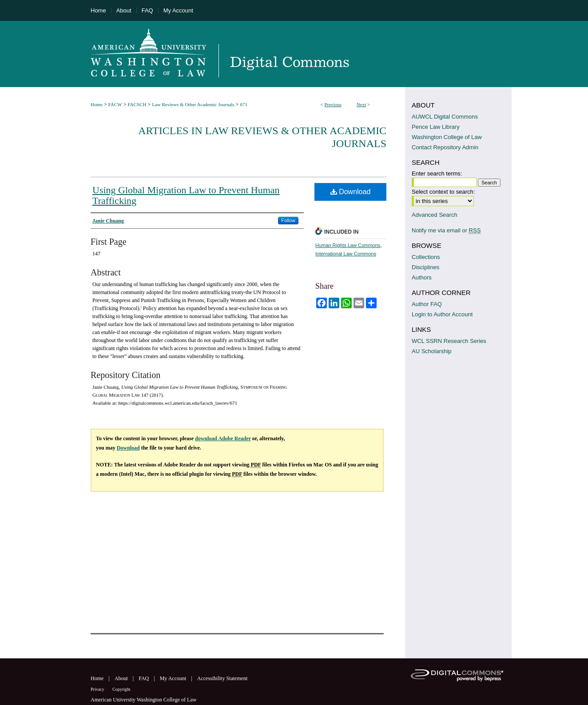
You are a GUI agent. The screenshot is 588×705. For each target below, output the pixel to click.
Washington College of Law (447, 137)
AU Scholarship (432, 351)
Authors (422, 277)
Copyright (121, 689)
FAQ (144, 678)
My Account (174, 678)
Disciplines (425, 267)
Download (351, 192)
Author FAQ (427, 304)
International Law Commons (346, 254)
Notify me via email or (446, 230)
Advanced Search (435, 215)
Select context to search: (443, 192)
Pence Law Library (436, 127)
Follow (288, 220)
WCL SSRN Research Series (449, 341)
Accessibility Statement (222, 678)
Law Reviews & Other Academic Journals (193, 104)
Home (97, 104)
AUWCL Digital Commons (445, 117)
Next (361, 104)
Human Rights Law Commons (348, 245)
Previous (333, 104)
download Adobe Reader (223, 438)
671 (244, 104)
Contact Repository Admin (445, 147)
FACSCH (137, 104)
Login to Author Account (442, 314)
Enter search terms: (437, 173)
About (122, 678)
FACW (115, 104)
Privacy (98, 689)
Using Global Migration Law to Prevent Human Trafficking (186, 195)
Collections (426, 257)
